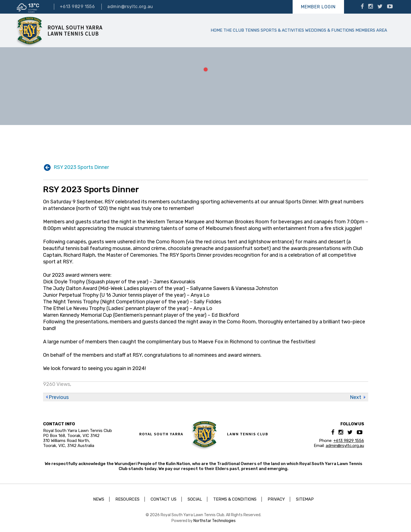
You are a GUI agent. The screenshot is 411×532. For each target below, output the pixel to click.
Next (356, 397)
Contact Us (164, 499)
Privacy (276, 499)
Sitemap (305, 499)
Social (195, 499)
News (99, 499)
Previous (59, 397)
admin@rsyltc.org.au (130, 7)
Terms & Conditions (235, 499)
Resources (127, 499)
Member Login (318, 7)
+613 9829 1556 (77, 7)
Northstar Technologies (215, 521)
